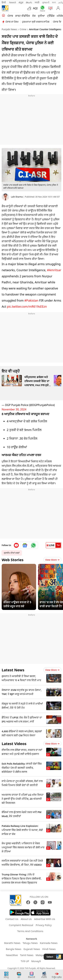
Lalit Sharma (17, 197)
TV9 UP (25, 961)
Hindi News (49, 949)
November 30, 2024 (14, 409)
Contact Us (12, 919)
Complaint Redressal (21, 925)
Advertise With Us (45, 919)
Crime (23, 29)
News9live (12, 955)
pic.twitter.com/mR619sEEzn (27, 306)
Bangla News (14, 949)
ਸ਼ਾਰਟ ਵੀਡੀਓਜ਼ (23, 16)
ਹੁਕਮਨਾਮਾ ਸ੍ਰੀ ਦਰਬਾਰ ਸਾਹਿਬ (36, 22)
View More (52, 560)
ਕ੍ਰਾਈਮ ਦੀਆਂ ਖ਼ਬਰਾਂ (12, 553)
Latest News (13, 670)
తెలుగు (29, 2)
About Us (26, 919)
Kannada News (49, 943)
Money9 (36, 961)
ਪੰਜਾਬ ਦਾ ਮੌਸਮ (12, 22)
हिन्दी (4, 2)
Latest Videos (14, 744)
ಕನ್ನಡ (21, 2)
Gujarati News (32, 949)
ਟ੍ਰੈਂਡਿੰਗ (51, 16)
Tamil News (27, 955)
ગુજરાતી (46, 2)
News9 (13, 2)
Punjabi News (9, 29)
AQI (35, 8)
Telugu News (30, 943)
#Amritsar (54, 270)
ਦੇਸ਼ (34, 16)
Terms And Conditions (30, 931)
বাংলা (54, 2)
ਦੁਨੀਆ (41, 16)
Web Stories (13, 560)
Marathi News (12, 943)
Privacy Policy (44, 925)
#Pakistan (31, 300)
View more (52, 670)
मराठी (37, 2)
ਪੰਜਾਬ (10, 16)
